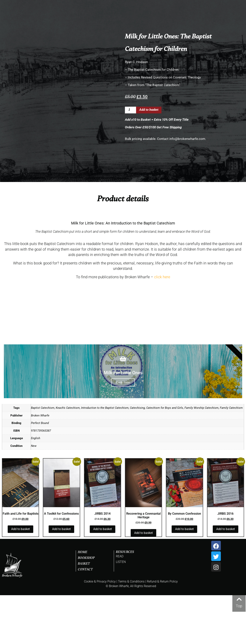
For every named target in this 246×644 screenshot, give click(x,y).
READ (120, 605)
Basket (84, 613)
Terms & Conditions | (132, 630)
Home (83, 601)
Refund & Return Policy (162, 630)
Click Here (123, 431)
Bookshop (86, 607)
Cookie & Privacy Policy (100, 630)
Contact (85, 618)
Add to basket (149, 110)
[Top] (239, 598)
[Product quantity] (130, 110)
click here (162, 326)
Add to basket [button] (20, 578)
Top (239, 606)
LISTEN (121, 611)
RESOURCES (125, 601)
